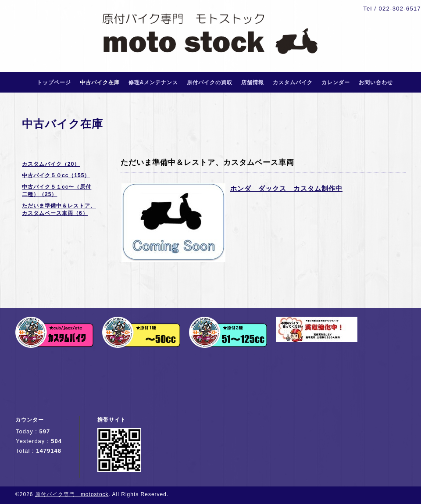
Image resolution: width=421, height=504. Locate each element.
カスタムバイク (293, 82)
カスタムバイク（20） (51, 164)
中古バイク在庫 (100, 82)
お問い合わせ (376, 82)
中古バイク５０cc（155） (56, 175)
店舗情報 (253, 82)
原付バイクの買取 (210, 82)
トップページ (54, 82)
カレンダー (336, 82)
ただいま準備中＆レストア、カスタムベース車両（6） (59, 209)
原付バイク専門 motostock (72, 494)
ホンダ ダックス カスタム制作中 (286, 188)
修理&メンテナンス (153, 82)
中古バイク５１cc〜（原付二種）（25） (57, 191)
